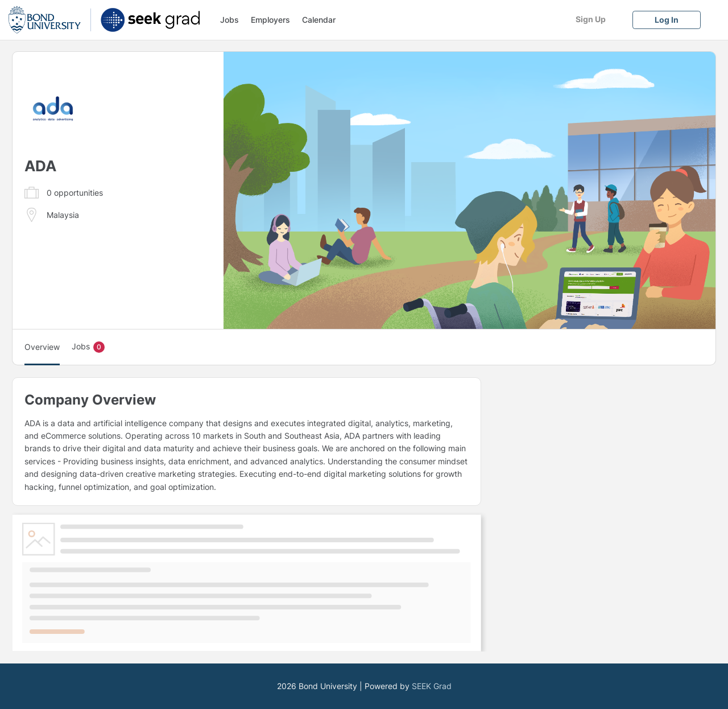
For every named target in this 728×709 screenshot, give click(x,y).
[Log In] (667, 20)
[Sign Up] (590, 19)
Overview (42, 347)
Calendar (319, 20)
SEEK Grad (432, 686)
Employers (270, 20)
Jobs (229, 20)
